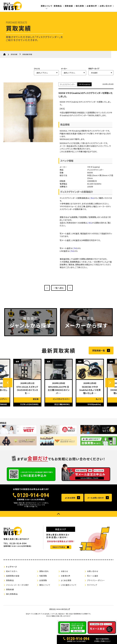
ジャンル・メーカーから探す (17, 585)
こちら (92, 204)
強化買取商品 (12, 594)
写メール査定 (93, 576)
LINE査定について (69, 585)
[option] (27, 388)
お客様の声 (92, 6)
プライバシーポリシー (96, 580)
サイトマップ (92, 585)
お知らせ (64, 571)
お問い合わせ (106, 6)
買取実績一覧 (99, 356)
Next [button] (110, 388)
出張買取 (43, 580)
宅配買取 (43, 576)
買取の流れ (44, 571)
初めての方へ (12, 571)
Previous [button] (8, 388)
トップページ (12, 567)
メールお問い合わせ (96, 498)
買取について (47, 6)
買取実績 (69, 6)
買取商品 (58, 6)
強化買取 (80, 6)
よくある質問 (70, 498)
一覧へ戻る (58, 288)
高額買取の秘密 (13, 576)
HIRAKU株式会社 (62, 609)
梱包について (45, 585)
